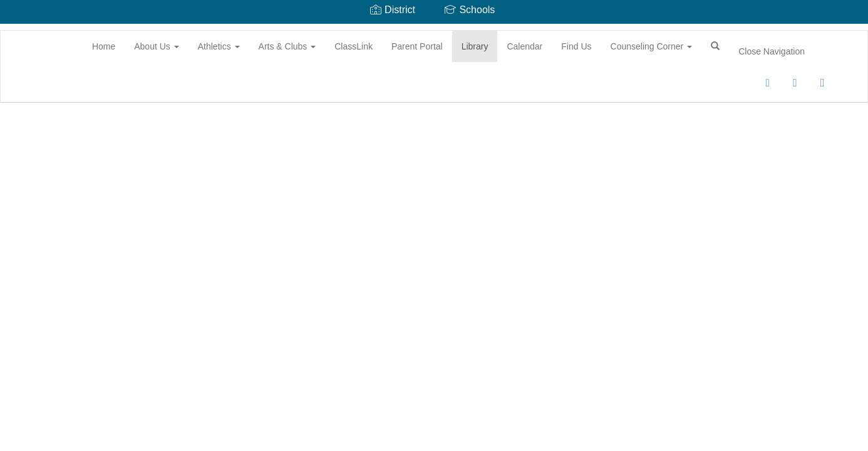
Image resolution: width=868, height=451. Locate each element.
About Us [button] (156, 46)
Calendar (524, 46)
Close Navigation (772, 51)
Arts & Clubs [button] (287, 46)
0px (739, 87)
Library (475, 46)
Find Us (576, 46)
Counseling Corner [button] (652, 46)
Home (104, 46)
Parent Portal (417, 46)
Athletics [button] (219, 46)
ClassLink (354, 46)
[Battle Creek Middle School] (19, 31)
